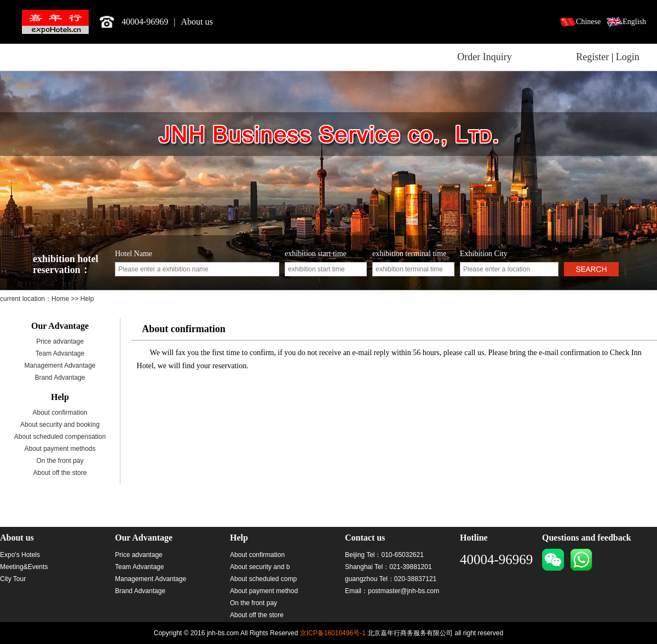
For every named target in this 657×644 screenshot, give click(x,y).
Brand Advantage (60, 378)
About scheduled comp (263, 579)
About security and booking (60, 425)
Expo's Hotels (20, 555)
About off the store (60, 473)
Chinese (588, 22)
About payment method (264, 591)
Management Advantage (60, 365)
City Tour (13, 579)
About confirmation (60, 413)
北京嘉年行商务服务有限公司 (55, 22)
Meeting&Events (24, 567)
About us (197, 22)
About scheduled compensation (60, 437)
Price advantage (60, 341)
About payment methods (60, 449)
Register (592, 57)
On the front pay (60, 461)
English (634, 22)
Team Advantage (60, 353)
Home (61, 299)
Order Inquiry (484, 57)
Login (628, 57)
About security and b (260, 567)
